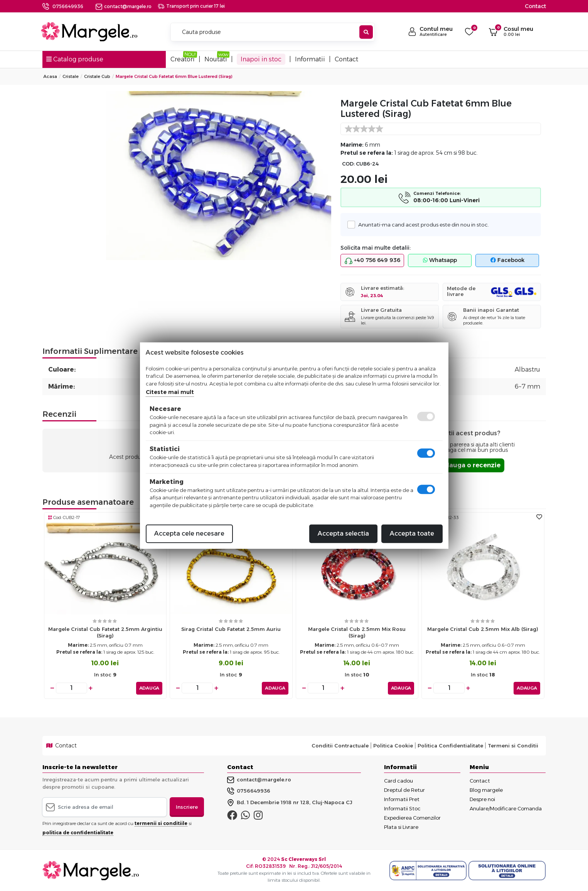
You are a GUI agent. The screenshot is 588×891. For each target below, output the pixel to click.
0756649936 (68, 6)
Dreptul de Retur (404, 790)
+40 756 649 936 (372, 260)
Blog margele (486, 790)
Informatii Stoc (402, 808)
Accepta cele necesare (189, 533)
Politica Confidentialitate (450, 746)
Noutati (216, 59)
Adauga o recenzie (470, 465)
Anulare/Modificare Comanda (506, 808)
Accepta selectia (343, 533)
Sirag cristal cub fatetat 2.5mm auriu (231, 629)
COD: (348, 164)
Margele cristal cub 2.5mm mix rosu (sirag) (357, 632)
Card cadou (398, 780)
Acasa (50, 76)
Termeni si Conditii (513, 746)
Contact (535, 6)
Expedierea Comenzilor (412, 817)
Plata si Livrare (401, 827)
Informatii (310, 59)
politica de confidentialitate (78, 833)
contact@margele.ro (124, 6)
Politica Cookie (393, 746)
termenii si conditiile (161, 823)
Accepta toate (412, 533)
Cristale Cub (97, 76)
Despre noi (482, 799)
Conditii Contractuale (340, 746)
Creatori (183, 59)
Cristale (71, 76)
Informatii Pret (402, 799)
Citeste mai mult (170, 392)
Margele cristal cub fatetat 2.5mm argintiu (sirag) (105, 632)
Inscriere (187, 806)
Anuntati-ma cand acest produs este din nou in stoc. (421, 224)
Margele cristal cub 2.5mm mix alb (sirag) (483, 629)
